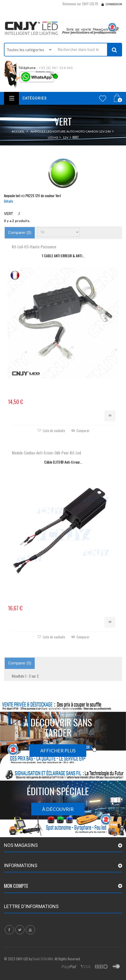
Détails (9, 201)
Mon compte (16, 886)
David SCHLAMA (43, 959)
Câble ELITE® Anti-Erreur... (63, 462)
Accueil (18, 131)
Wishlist (103, 98)
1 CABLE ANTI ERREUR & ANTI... (63, 256)
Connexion (114, 4)
